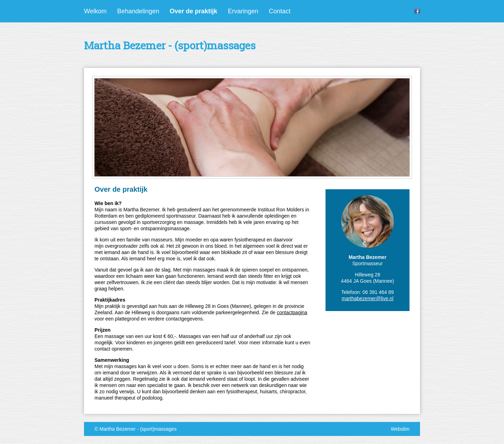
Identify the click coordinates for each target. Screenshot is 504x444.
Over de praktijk (194, 11)
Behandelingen (138, 11)
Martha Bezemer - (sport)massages (138, 429)
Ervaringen (243, 11)
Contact (280, 11)
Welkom (95, 11)
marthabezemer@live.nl (367, 298)
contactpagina (292, 312)
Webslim (400, 429)
